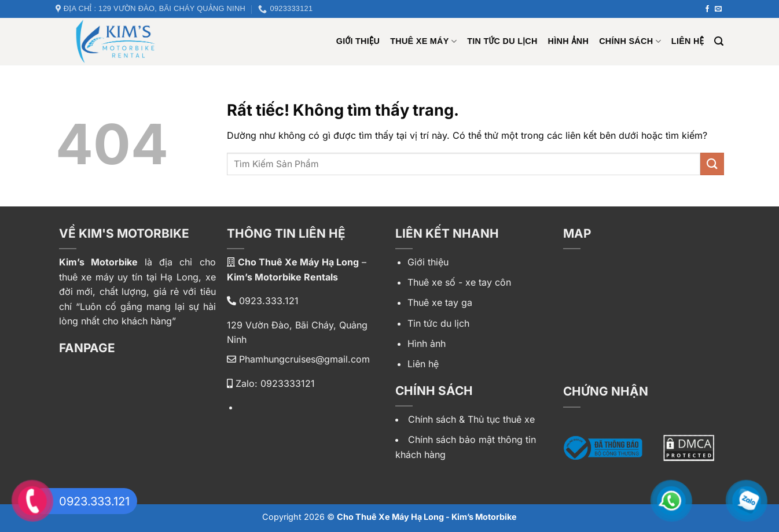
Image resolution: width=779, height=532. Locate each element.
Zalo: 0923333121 (271, 383)
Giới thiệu (428, 262)
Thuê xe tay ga (440, 302)
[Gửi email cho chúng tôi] (718, 9)
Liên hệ (688, 41)
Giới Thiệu (358, 41)
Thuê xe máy (423, 41)
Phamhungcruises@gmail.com (298, 359)
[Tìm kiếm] (719, 41)
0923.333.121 (263, 301)
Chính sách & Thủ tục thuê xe (471, 419)
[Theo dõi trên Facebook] (707, 9)
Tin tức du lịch (502, 41)
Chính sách (630, 41)
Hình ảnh (569, 41)
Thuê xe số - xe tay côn (459, 282)
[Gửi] (712, 164)
